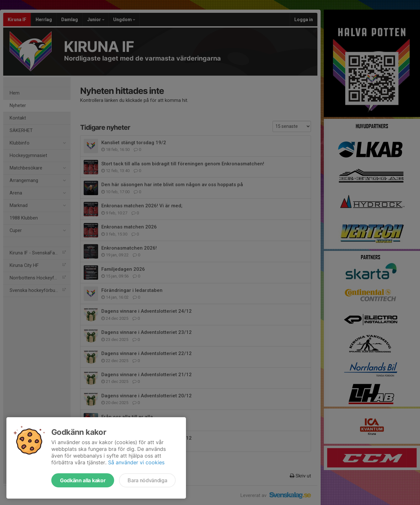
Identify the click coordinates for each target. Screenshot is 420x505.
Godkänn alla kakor (83, 480)
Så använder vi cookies (136, 462)
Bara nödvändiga (147, 480)
